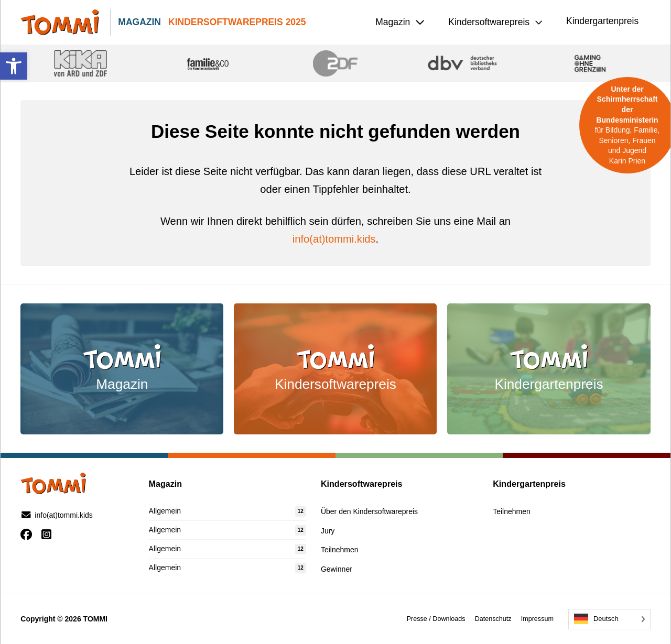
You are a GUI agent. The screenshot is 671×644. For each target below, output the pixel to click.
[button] (14, 66)
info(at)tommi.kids (334, 239)
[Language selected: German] (609, 619)
